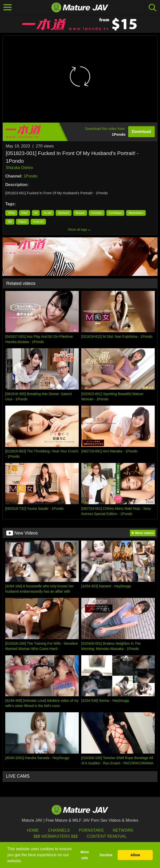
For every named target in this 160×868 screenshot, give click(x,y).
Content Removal (107, 836)
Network (123, 830)
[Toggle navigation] (8, 8)
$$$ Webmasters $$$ (55, 836)
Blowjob (80, 213)
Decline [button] (106, 855)
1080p (11, 213)
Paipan (22, 222)
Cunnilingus (115, 213)
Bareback (63, 213)
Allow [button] (135, 855)
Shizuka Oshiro (19, 168)
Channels (59, 830)
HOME (33, 830)
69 (36, 213)
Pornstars (91, 830)
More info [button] (85, 855)
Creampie (97, 213)
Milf (10, 222)
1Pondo (30, 176)
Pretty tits (38, 222)
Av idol (48, 213)
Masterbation (136, 213)
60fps (25, 213)
